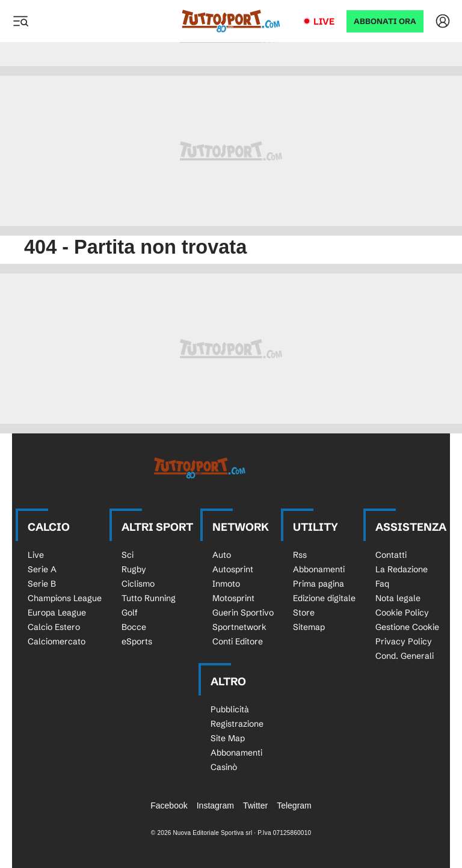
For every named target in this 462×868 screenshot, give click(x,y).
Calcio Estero (54, 627)
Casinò (224, 767)
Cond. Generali (405, 656)
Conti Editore (238, 641)
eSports (137, 641)
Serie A (42, 569)
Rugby (134, 569)
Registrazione (237, 724)
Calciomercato (57, 641)
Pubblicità (230, 709)
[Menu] (20, 21)
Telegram (294, 805)
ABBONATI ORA (385, 21)
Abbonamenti (319, 569)
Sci (128, 555)
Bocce (134, 627)
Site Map (228, 738)
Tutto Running (149, 598)
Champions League (65, 598)
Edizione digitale (324, 598)
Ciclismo (138, 584)
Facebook (169, 805)
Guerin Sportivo (243, 613)
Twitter (255, 805)
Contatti (391, 555)
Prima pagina (319, 584)
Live (324, 21)
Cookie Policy (402, 613)
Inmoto (226, 584)
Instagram (215, 805)
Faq (382, 584)
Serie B (42, 584)
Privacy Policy (404, 641)
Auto (222, 555)
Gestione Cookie (407, 627)
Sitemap (309, 627)
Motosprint (233, 598)
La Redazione (402, 569)
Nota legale (398, 598)
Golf (130, 613)
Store (304, 613)
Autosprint (233, 569)
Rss (300, 555)
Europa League (57, 613)
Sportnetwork (239, 627)
